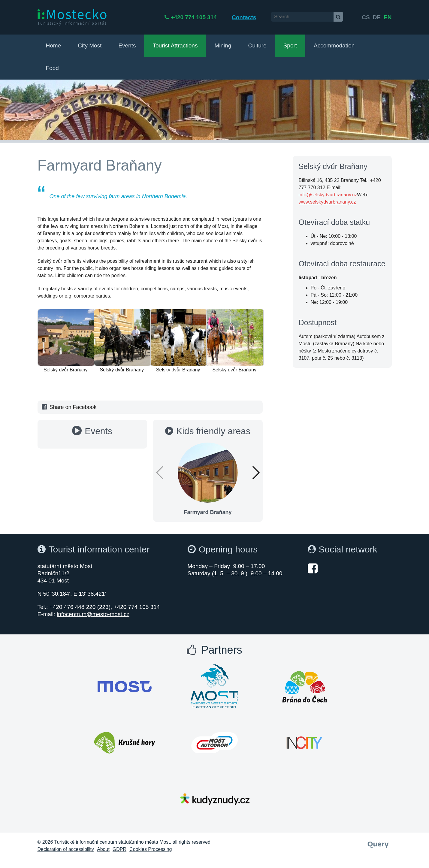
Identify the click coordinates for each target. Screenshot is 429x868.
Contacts (265, 17)
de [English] (377, 17)
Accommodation (334, 45)
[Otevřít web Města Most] (125, 687)
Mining (223, 45)
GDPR (119, 849)
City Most (90, 45)
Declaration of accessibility (66, 849)
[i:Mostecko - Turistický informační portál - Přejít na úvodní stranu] (72, 17)
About (103, 849)
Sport (290, 45)
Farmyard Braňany (208, 512)
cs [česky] (366, 17)
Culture (257, 45)
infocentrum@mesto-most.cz (93, 614)
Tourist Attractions (175, 45)
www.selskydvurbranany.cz (327, 202)
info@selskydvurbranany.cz (328, 195)
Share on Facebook (69, 407)
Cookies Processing (151, 849)
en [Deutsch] (388, 17)
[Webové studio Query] (378, 843)
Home (54, 45)
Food (52, 68)
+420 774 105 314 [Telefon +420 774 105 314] (215, 17)
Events (127, 45)
